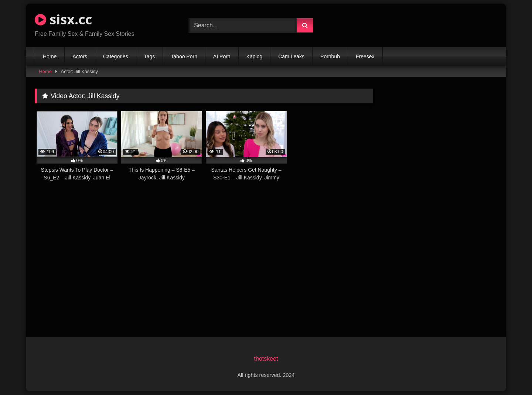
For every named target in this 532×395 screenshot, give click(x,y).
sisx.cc (63, 19)
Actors (80, 56)
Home (50, 56)
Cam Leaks (291, 56)
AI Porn (222, 56)
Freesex (365, 56)
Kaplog (255, 56)
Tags (150, 56)
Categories (116, 56)
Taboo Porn (184, 56)
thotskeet (266, 359)
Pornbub (330, 56)
